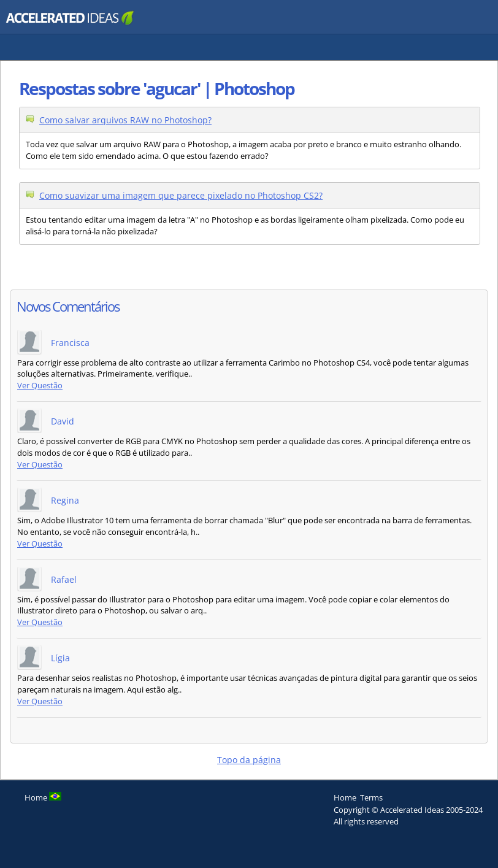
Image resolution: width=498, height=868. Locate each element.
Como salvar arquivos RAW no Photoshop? (125, 120)
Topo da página (249, 760)
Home (345, 797)
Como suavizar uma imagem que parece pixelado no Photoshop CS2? (181, 195)
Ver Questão (40, 386)
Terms (371, 797)
